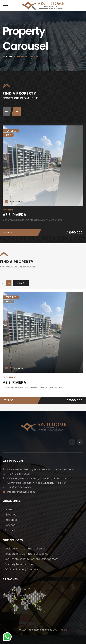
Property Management (19, 564)
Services (10, 525)
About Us (10, 515)
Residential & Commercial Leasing (27, 554)
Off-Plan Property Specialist (22, 569)
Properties (11, 520)
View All (21, 283)
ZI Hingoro (62, 630)
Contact (10, 530)
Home (9, 57)
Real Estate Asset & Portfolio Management (32, 559)
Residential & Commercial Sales (25, 549)
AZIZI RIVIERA (14, 215)
